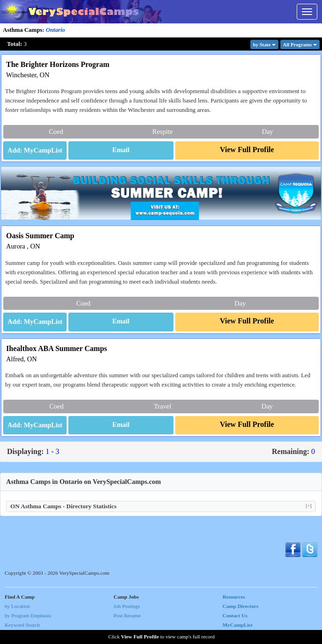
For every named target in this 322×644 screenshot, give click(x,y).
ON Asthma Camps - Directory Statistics (161, 506)
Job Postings (127, 606)
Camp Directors (241, 606)
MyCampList (238, 625)
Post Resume (127, 615)
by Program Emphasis (28, 615)
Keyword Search (22, 625)
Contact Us (235, 615)
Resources (234, 597)
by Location (17, 606)
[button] (121, 151)
